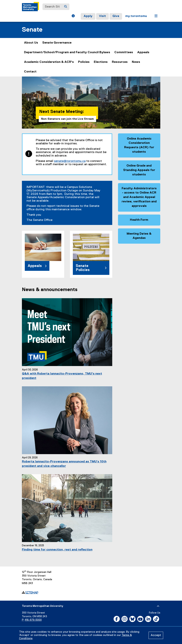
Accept (156, 635)
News (136, 62)
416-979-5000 (33, 620)
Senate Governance (57, 43)
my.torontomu (136, 16)
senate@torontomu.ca (70, 161)
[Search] (66, 7)
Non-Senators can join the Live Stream (67, 119)
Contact (30, 72)
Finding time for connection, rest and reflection (57, 550)
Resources (120, 62)
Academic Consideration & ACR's (49, 62)
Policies (84, 62)
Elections (101, 62)
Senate (32, 30)
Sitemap (32, 593)
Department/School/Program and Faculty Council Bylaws (67, 52)
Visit (102, 16)
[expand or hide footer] (158, 606)
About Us (31, 43)
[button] (73, 16)
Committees (124, 52)
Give (116, 16)
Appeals (143, 52)
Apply (88, 16)
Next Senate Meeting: (62, 112)
